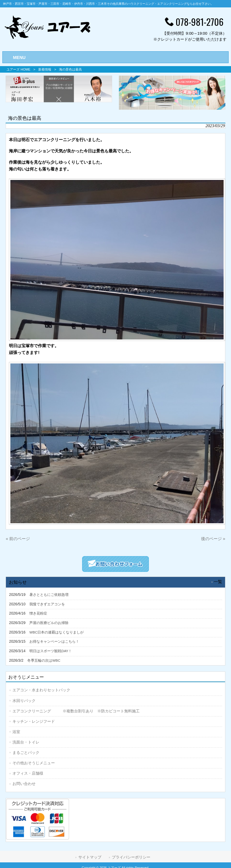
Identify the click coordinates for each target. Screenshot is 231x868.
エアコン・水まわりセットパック (41, 690)
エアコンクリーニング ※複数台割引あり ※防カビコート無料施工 (76, 711)
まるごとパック (26, 753)
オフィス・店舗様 (28, 773)
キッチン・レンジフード (34, 721)
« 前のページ (18, 539)
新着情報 (45, 69)
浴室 (16, 732)
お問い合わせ (24, 784)
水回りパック (24, 701)
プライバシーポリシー (131, 857)
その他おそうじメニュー (34, 763)
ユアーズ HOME (18, 69)
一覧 (218, 582)
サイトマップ (90, 857)
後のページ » (213, 539)
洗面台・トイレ (26, 742)
